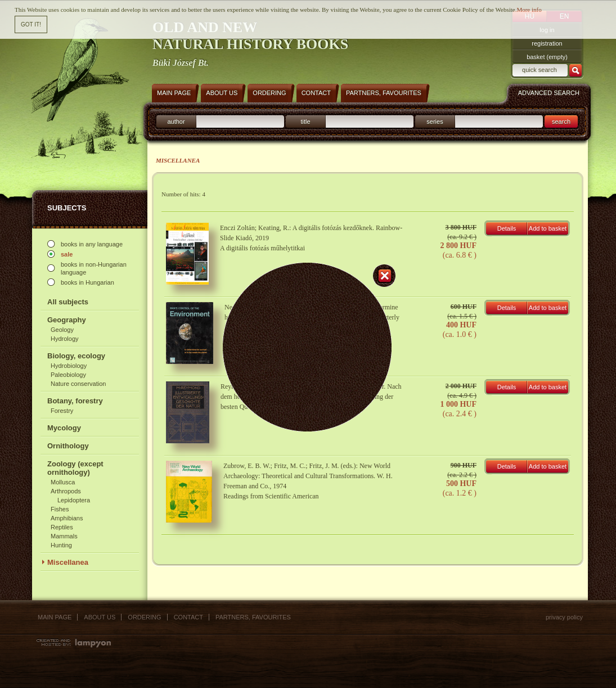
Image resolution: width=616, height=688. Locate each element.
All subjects (68, 302)
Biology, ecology (76, 356)
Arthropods (66, 491)
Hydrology (65, 339)
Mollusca (63, 482)
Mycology (64, 428)
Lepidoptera (74, 500)
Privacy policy (564, 617)
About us (100, 617)
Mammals (64, 536)
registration (547, 43)
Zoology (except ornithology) (75, 468)
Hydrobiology (69, 366)
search (561, 122)
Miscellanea (68, 562)
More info (529, 7)
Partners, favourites (253, 617)
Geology (62, 330)
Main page (55, 617)
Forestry (62, 411)
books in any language (92, 244)
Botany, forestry (75, 401)
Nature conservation (78, 384)
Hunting (61, 545)
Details (507, 228)
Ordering (144, 617)
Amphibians (67, 518)
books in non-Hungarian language (94, 268)
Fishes (60, 509)
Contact (188, 617)
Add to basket (548, 228)
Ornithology (68, 446)
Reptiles (62, 527)
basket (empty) (547, 57)
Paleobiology (68, 375)
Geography (67, 320)
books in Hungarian (87, 282)
